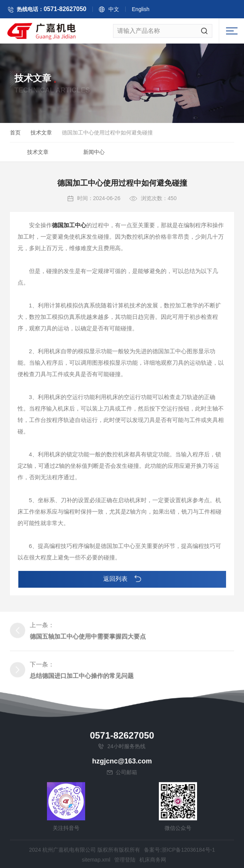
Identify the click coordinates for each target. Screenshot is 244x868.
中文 (136, 12)
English (162, 12)
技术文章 (41, 136)
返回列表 (122, 579)
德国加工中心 (69, 257)
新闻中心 (94, 155)
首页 (15, 136)
